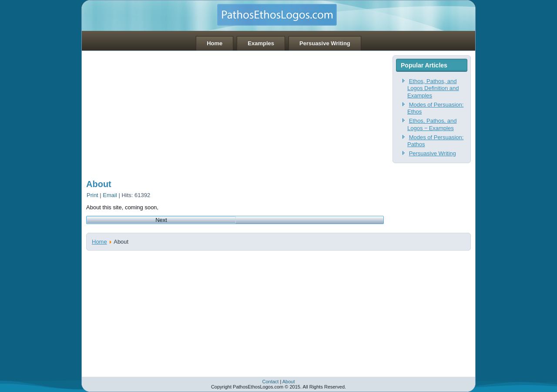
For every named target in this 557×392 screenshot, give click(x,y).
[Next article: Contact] (161, 220)
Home (215, 43)
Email (111, 195)
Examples (261, 43)
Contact (270, 382)
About (99, 184)
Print (93, 195)
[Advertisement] (235, 112)
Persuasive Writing (325, 43)
